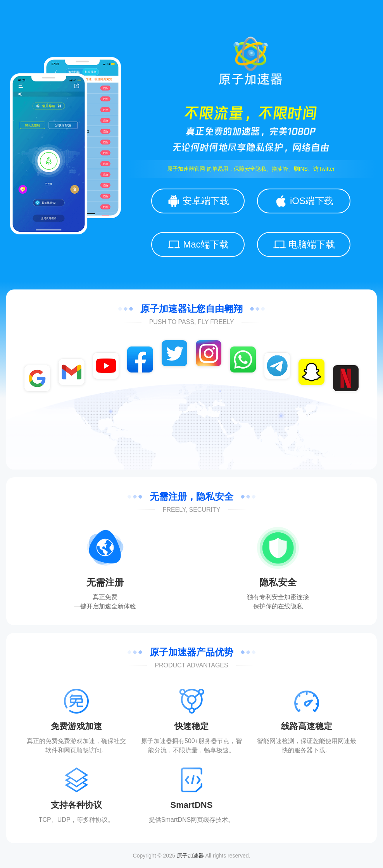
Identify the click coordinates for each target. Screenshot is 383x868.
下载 (319, 750)
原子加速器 (190, 856)
